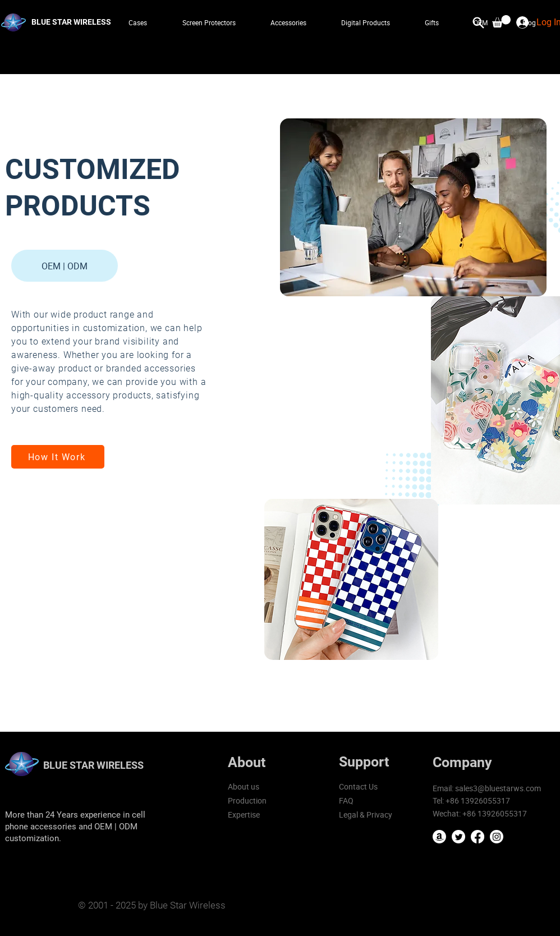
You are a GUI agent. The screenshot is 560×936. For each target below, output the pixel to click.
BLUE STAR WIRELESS (93, 765)
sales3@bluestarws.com (498, 788)
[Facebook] (478, 837)
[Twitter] (458, 837)
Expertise (244, 815)
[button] (501, 21)
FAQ (346, 800)
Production (247, 800)
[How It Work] (58, 457)
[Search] (479, 22)
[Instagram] (497, 837)
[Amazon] (439, 837)
